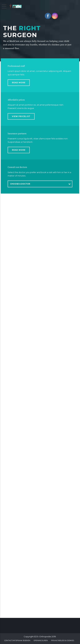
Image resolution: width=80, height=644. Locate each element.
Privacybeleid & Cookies (63, 640)
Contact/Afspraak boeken (17, 640)
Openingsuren (41, 640)
